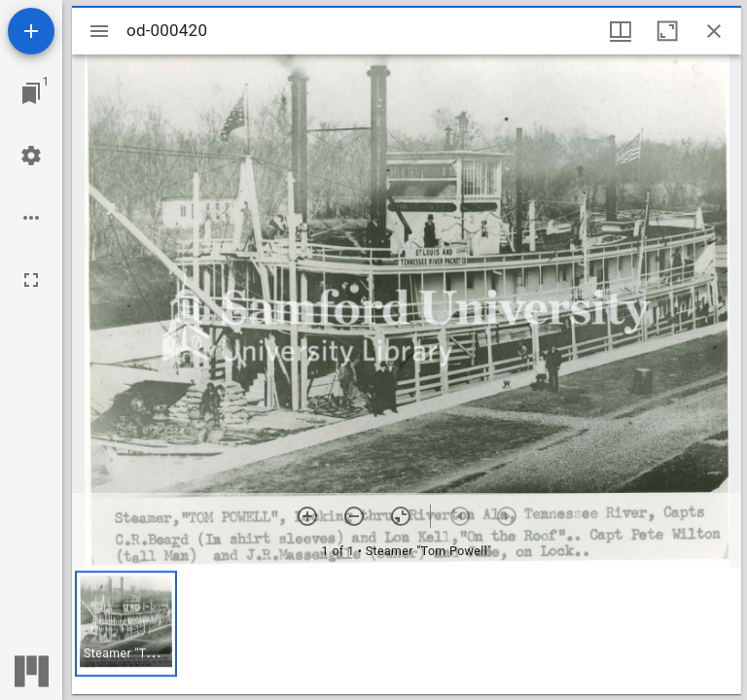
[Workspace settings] (31, 156)
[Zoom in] (307, 516)
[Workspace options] (31, 218)
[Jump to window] (31, 93)
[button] (126, 624)
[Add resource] (31, 31)
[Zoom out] (354, 516)
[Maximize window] (667, 31)
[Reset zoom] (401, 516)
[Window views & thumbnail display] (621, 31)
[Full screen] (31, 280)
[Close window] (714, 31)
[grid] (407, 631)
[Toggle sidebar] (99, 31)
